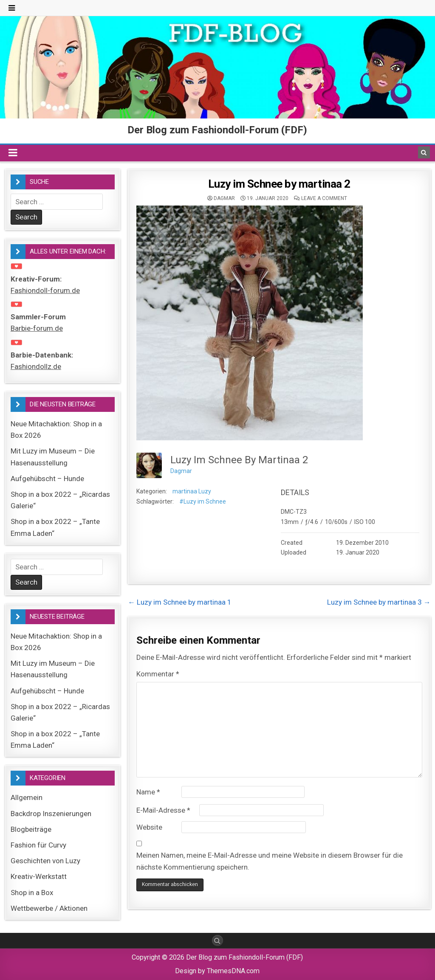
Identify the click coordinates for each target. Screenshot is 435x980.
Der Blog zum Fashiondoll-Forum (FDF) (217, 130)
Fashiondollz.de (36, 366)
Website (149, 827)
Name (148, 792)
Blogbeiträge (31, 829)
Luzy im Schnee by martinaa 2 (279, 184)
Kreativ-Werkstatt (39, 876)
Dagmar (224, 198)
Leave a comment (324, 198)
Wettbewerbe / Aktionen (49, 908)
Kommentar (158, 674)
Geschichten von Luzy (45, 861)
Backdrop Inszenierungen (51, 814)
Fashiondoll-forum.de (45, 290)
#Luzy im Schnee (203, 501)
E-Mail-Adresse (163, 810)
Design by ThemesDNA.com (217, 971)
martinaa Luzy (192, 491)
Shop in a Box (32, 893)
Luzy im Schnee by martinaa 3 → (379, 602)
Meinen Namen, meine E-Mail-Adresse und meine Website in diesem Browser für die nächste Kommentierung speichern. (270, 861)
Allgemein (27, 797)
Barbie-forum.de (37, 328)
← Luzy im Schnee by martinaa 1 (180, 602)
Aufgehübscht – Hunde (47, 479)
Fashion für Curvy (38, 845)
